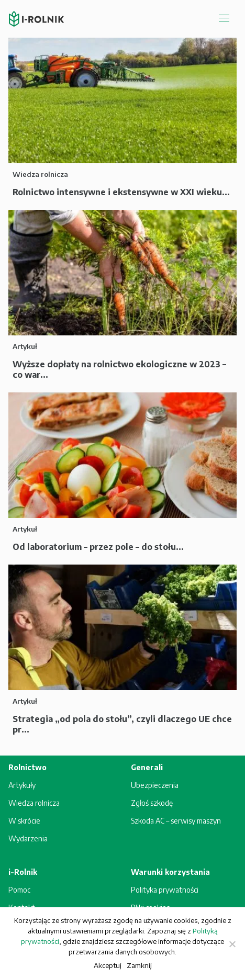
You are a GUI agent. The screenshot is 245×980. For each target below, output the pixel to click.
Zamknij (139, 965)
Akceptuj (108, 965)
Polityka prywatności (165, 890)
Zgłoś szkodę (152, 803)
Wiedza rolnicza (34, 803)
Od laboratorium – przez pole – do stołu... (98, 547)
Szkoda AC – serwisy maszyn (176, 821)
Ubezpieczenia (155, 785)
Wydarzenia (28, 838)
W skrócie (24, 821)
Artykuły (22, 785)
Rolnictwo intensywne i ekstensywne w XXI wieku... (121, 192)
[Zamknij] (232, 944)
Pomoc (19, 890)
